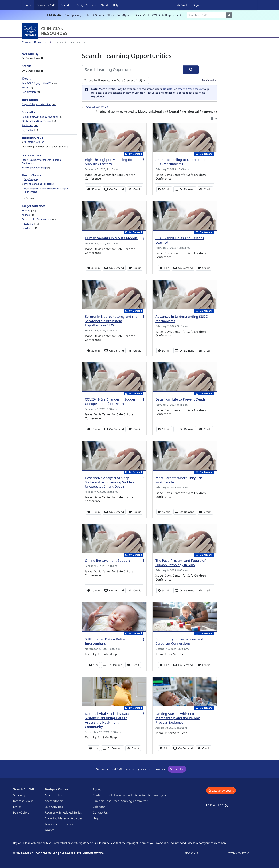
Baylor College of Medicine (39, 104)
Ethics (110, 15)
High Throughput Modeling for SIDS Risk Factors (109, 162)
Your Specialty (73, 15)
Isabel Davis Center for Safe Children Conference (41, 161)
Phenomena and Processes (39, 184)
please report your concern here (207, 843)
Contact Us (100, 812)
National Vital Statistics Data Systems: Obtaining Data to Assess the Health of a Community (107, 720)
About (104, 5)
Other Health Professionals (39, 219)
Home (28, 5)
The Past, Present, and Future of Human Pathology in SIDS (180, 563)
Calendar (66, 5)
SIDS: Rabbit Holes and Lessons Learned (180, 240)
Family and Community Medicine (42, 117)
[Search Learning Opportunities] (133, 70)
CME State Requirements (167, 15)
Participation (32, 92)
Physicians (30, 224)
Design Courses (86, 5)
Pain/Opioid (21, 812)
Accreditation (54, 801)
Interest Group (23, 801)
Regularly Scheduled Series (63, 812)
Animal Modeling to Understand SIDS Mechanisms (180, 162)
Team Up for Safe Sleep (36, 167)
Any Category (31, 179)
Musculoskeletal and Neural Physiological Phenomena (46, 190)
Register (168, 89)
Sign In (198, 5)
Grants (50, 830)
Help (116, 5)
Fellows (29, 210)
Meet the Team (55, 795)
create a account (190, 89)
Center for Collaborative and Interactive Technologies (129, 795)
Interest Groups (94, 15)
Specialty (19, 795)
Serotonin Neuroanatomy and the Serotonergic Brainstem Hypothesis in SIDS (111, 321)
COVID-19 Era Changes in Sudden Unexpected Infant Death (110, 401)
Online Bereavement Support (107, 561)
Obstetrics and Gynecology (39, 121)
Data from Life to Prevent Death (180, 399)
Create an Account (221, 791)
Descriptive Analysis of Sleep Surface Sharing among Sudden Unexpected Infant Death (109, 482)
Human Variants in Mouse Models (111, 238)
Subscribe (177, 769)
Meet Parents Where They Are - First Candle (180, 480)
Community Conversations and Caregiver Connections (179, 641)
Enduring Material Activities (64, 818)
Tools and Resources (59, 824)
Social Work (142, 15)
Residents (30, 228)
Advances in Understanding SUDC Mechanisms (181, 319)
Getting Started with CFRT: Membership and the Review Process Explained (178, 718)
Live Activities (54, 807)
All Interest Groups (34, 142)
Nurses (29, 215)
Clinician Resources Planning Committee (120, 801)
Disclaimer (191, 853)
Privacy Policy (237, 853)
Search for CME (47, 5)
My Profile (182, 5)
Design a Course (56, 789)
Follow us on (217, 805)
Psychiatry (30, 130)
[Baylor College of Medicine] (46, 31)
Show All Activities (96, 107)
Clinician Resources (35, 42)
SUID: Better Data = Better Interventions (105, 641)
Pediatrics (30, 125)
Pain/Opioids (125, 15)
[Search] (207, 15)
